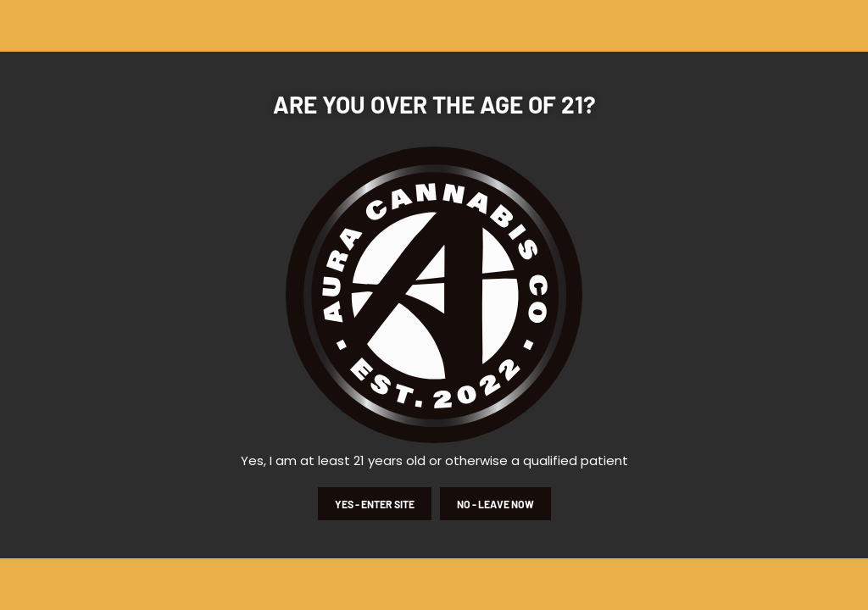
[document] (434, 305)
